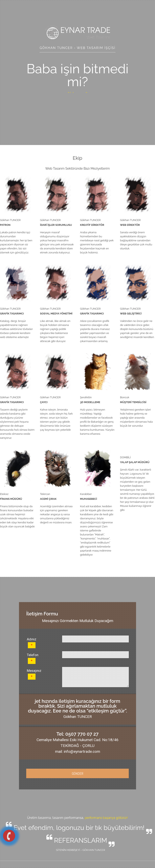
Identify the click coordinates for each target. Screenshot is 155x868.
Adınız (32, 643)
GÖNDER (78, 773)
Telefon (33, 658)
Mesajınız (34, 674)
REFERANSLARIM (81, 840)
